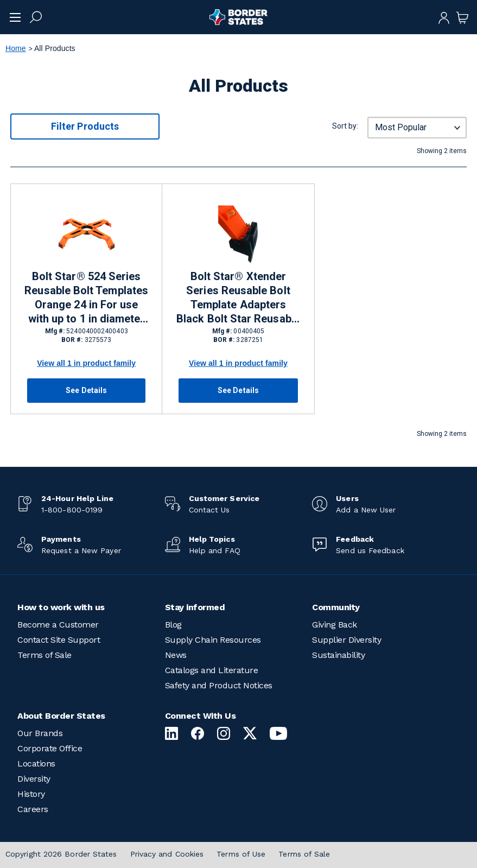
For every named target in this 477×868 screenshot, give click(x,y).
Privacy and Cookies (167, 854)
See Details (86, 390)
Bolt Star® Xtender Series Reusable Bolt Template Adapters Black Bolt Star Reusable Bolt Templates (238, 298)
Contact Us (209, 510)
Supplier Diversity (346, 640)
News (176, 655)
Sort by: (345, 126)
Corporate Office (50, 748)
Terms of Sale (44, 655)
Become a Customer (58, 625)
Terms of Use (241, 854)
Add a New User (366, 510)
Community (336, 607)
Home (16, 48)
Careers (33, 809)
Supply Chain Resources (213, 640)
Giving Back (335, 625)
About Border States (61, 716)
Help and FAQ (215, 550)
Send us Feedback (370, 550)
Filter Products (85, 126)
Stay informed (195, 607)
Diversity (34, 779)
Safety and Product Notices (219, 685)
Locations (36, 764)
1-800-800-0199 (72, 510)
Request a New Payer (81, 550)
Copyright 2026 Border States (61, 854)
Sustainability (338, 655)
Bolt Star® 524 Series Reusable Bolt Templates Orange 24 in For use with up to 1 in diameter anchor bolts (86, 298)
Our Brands (40, 733)
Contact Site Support (59, 640)
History (31, 794)
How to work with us (61, 607)
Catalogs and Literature (212, 670)
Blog (173, 625)
